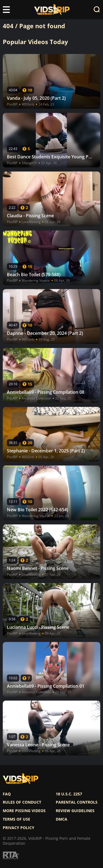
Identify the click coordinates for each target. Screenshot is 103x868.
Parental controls (77, 802)
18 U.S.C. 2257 (69, 794)
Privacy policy (19, 828)
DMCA (62, 819)
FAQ (7, 794)
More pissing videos (24, 811)
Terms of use (16, 819)
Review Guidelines (75, 811)
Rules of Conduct (22, 802)
